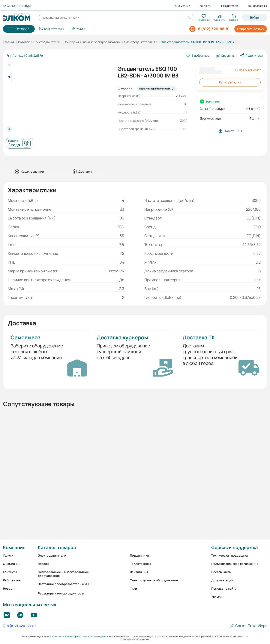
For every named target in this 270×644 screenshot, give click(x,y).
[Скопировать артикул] (25, 56)
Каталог (24, 42)
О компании (183, 6)
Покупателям (230, 6)
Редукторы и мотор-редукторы (61, 593)
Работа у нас (12, 580)
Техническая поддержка (229, 555)
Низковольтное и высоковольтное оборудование (63, 574)
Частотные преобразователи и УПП (64, 584)
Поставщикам (221, 572)
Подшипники (139, 555)
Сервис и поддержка (235, 547)
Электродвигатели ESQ (141, 42)
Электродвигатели (47, 42)
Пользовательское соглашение (235, 564)
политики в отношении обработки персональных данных (78, 636)
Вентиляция (139, 572)
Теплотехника (141, 564)
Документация (222, 580)
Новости (9, 588)
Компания (14, 547)
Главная (9, 42)
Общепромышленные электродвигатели (92, 42)
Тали (133, 589)
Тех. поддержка (257, 6)
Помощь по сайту (224, 588)
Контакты (206, 6)
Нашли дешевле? (248, 70)
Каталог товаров (57, 547)
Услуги (8, 555)
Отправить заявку (251, 29)
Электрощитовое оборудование (154, 580)
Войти (255, 17)
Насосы (43, 564)
